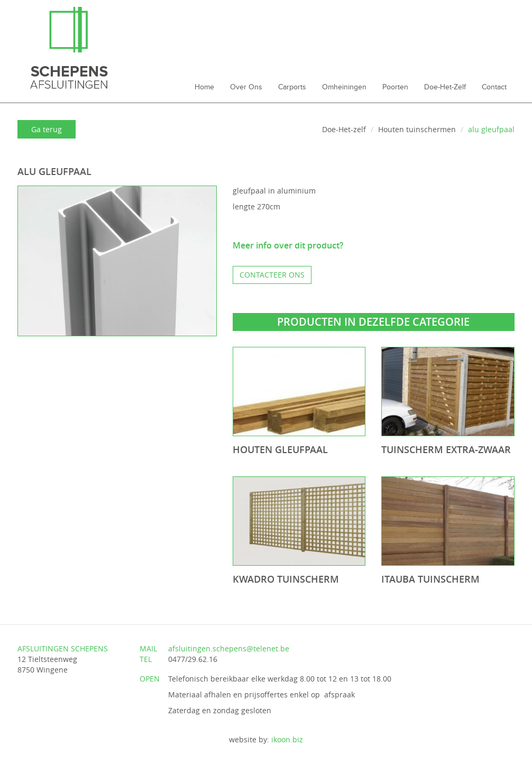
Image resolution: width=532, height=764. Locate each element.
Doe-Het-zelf (445, 87)
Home (204, 87)
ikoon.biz (287, 739)
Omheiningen (344, 87)
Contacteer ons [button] (272, 275)
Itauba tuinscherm (430, 579)
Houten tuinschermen (417, 129)
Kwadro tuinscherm (286, 579)
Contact (494, 87)
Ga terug (47, 129)
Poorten (395, 87)
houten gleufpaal (280, 449)
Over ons (246, 87)
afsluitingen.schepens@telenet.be (229, 648)
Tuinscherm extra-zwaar (446, 449)
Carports (292, 87)
